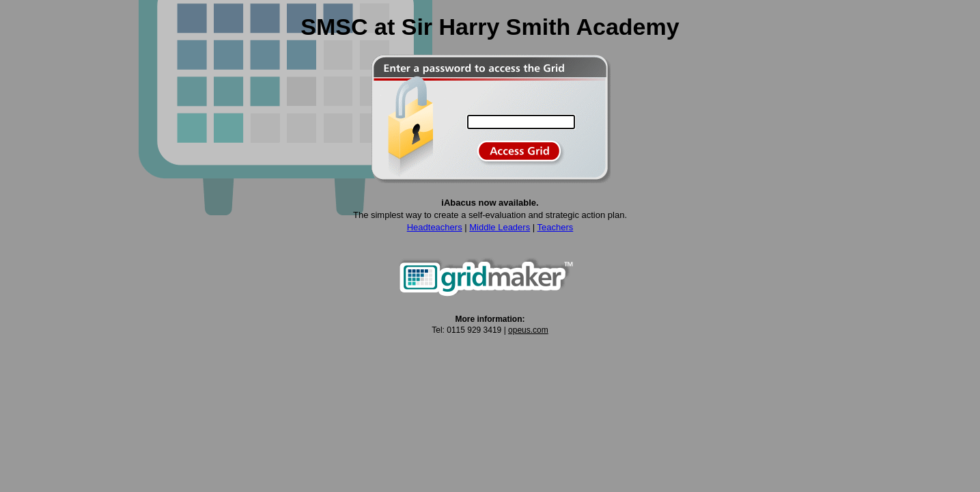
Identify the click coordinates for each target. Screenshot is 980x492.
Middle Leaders (500, 227)
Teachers (556, 227)
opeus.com (528, 330)
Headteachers (435, 227)
